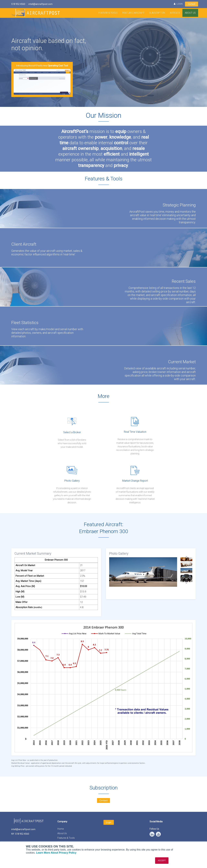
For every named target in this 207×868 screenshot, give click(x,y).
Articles (175, 13)
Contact (192, 4)
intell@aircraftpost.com (41, 4)
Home (61, 829)
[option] (186, 571)
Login (109, 822)
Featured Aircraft (133, 13)
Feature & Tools (108, 13)
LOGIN (178, 4)
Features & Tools (66, 838)
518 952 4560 (18, 4)
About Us (190, 13)
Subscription (157, 13)
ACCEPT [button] (162, 861)
